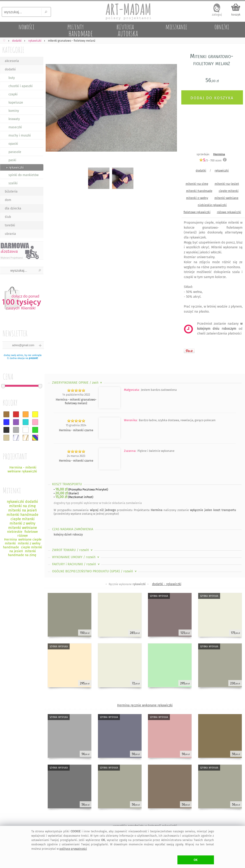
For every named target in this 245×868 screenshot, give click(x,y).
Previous (52, 109)
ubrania (10, 234)
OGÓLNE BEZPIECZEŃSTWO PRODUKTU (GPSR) (95, 571)
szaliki (13, 183)
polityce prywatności (73, 849)
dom (8, 200)
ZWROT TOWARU (73, 550)
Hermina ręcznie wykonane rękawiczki (145, 705)
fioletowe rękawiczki (197, 212)
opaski (13, 144)
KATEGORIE (13, 50)
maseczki (15, 127)
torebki (10, 225)
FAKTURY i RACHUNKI (76, 564)
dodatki (10, 69)
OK (196, 860)
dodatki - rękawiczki (167, 584)
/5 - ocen (210, 160)
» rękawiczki (15, 167)
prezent (33, 358)
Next (170, 109)
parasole (15, 152)
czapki (13, 94)
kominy (14, 111)
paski (12, 160)
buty (12, 78)
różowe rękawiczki (229, 212)
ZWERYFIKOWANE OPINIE (78, 383)
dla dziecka (13, 208)
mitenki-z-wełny (197, 198)
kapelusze (16, 103)
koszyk (236, 15)
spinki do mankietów (24, 175)
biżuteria (11, 192)
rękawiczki (222, 170)
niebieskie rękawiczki (212, 205)
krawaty (14, 119)
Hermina (219, 154)
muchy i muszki (20, 135)
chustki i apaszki (21, 86)
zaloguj (217, 15)
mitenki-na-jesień (227, 184)
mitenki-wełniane (226, 198)
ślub (8, 217)
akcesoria (12, 61)
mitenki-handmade (199, 191)
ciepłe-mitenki (229, 191)
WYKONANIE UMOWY (76, 557)
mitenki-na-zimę (197, 184)
